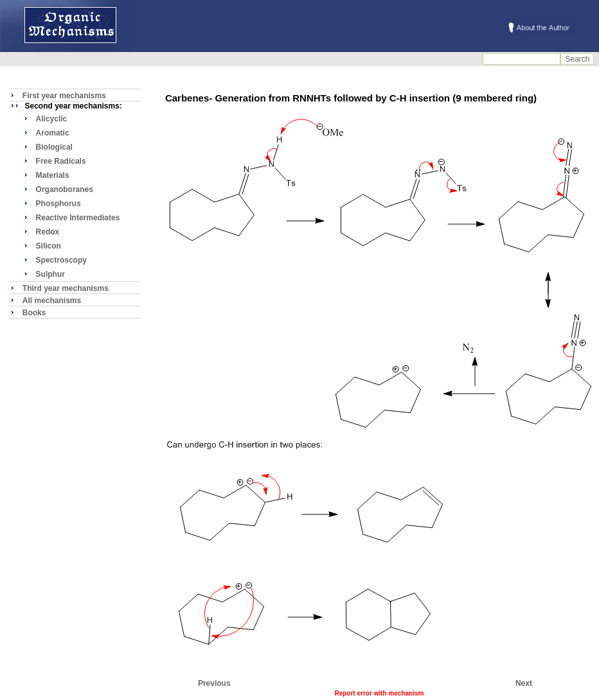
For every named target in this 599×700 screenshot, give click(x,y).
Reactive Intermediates (78, 218)
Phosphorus (58, 204)
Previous (214, 683)
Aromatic (53, 133)
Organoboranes (65, 189)
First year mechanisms (64, 96)
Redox (48, 232)
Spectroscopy (61, 260)
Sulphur (50, 274)
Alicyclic (52, 119)
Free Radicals (61, 161)
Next (524, 683)
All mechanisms (52, 301)
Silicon (49, 246)
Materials (53, 175)
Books (34, 313)
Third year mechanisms (66, 288)
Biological (54, 147)
